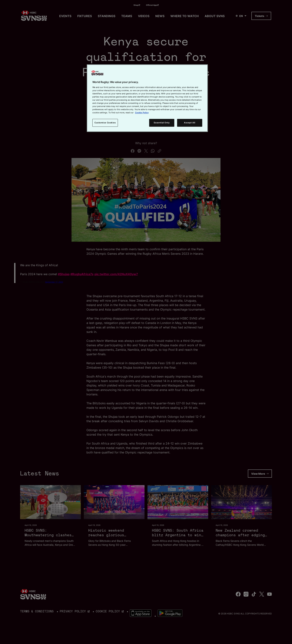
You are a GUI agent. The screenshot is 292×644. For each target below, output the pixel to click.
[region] (147, 98)
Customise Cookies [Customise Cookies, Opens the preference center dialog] (105, 123)
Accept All (190, 123)
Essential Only (162, 123)
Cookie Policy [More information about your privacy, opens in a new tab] (142, 113)
